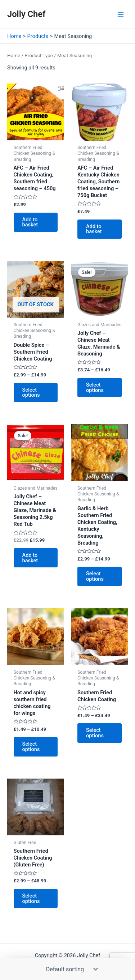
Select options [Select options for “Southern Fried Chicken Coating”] (95, 733)
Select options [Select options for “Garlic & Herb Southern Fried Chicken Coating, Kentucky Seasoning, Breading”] (95, 576)
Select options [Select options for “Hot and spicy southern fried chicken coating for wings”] (31, 747)
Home (14, 56)
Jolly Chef (26, 14)
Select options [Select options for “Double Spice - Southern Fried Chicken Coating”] (31, 393)
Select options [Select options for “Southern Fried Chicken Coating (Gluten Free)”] (31, 898)
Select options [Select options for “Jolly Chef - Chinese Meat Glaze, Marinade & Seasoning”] (95, 387)
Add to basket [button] (30, 222)
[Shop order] (70, 969)
